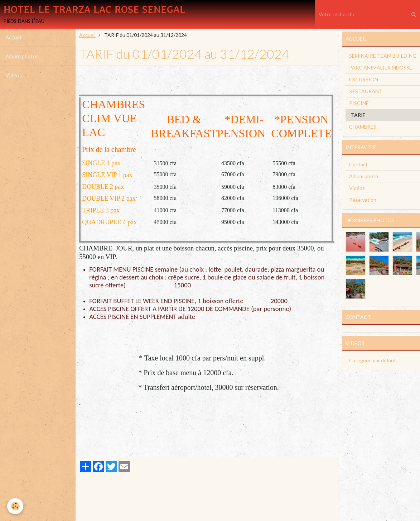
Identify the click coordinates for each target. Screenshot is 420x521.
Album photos (22, 57)
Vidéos (14, 76)
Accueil (14, 38)
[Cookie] (15, 506)
